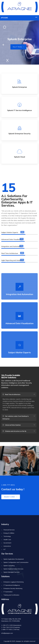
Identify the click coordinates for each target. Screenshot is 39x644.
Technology (7, 536)
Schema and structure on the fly (14, 431)
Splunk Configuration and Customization (16, 562)
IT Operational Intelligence (12, 585)
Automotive (7, 546)
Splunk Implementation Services (13, 569)
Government (7, 543)
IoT (5, 549)
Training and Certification (11, 595)
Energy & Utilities (9, 533)
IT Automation (8, 592)
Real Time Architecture (11, 394)
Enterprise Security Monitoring (13, 588)
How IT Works (18, 47)
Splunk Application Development (14, 559)
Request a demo (11, 497)
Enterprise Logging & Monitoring (14, 582)
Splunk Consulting (9, 566)
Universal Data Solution (12, 425)
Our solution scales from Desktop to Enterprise (16, 417)
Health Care (7, 540)
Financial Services (9, 530)
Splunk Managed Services (12, 572)
